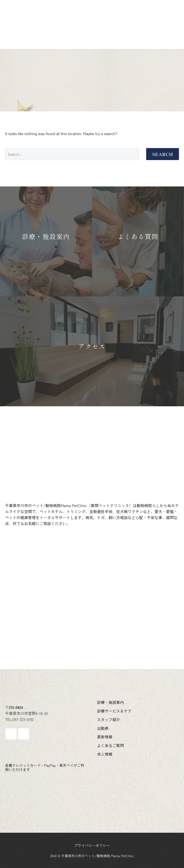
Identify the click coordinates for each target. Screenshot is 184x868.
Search (163, 154)
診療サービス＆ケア (73, 21)
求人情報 (90, 29)
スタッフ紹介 (116, 21)
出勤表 (145, 21)
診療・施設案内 (29, 21)
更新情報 (22, 29)
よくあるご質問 (56, 29)
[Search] (72, 154)
